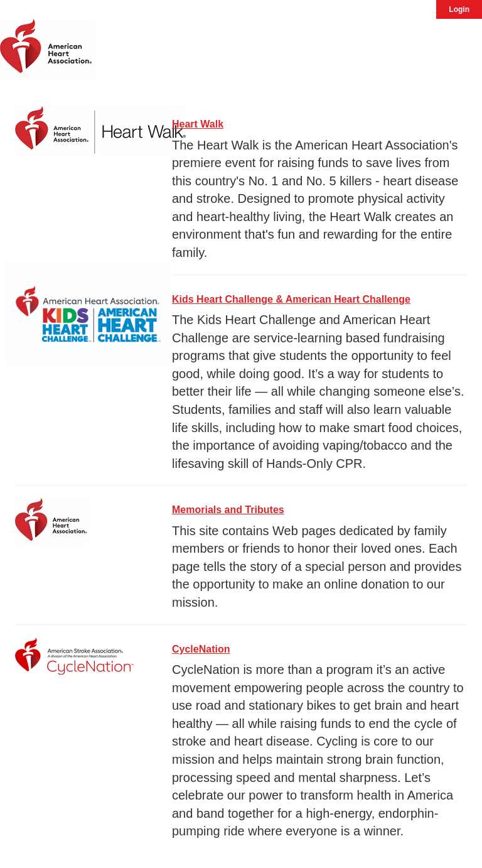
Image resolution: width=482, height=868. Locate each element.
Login (459, 9)
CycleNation (201, 649)
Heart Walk (198, 124)
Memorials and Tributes (228, 510)
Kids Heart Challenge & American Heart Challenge (291, 299)
